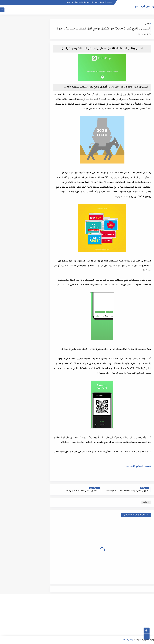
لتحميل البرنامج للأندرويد (139, 466)
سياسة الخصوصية (82, 2)
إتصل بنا (95, 2)
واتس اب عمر (144, 7)
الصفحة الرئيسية (106, 2)
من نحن (70, 2)
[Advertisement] (130, 615)
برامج (147, 24)
